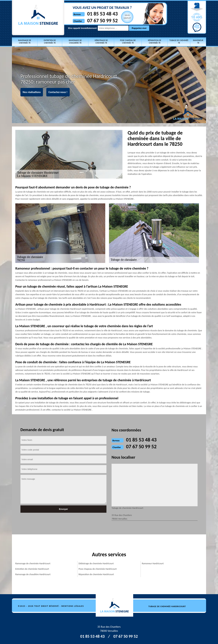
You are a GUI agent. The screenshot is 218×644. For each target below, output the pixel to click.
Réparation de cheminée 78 (155, 42)
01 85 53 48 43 (102, 14)
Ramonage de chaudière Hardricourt (33, 574)
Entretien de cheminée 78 (50, 42)
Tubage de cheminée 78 (179, 42)
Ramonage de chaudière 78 (75, 42)
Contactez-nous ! (58, 92)
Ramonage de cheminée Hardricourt (33, 563)
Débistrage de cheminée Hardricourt (96, 563)
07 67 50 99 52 (102, 20)
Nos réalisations (32, 92)
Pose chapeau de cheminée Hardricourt (98, 569)
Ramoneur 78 (198, 42)
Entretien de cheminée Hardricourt (32, 569)
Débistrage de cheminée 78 (101, 42)
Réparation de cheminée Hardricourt (96, 574)
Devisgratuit (127, 17)
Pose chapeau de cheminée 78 (128, 42)
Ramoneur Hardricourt (153, 563)
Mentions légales (73, 606)
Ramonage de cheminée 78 (25, 42)
